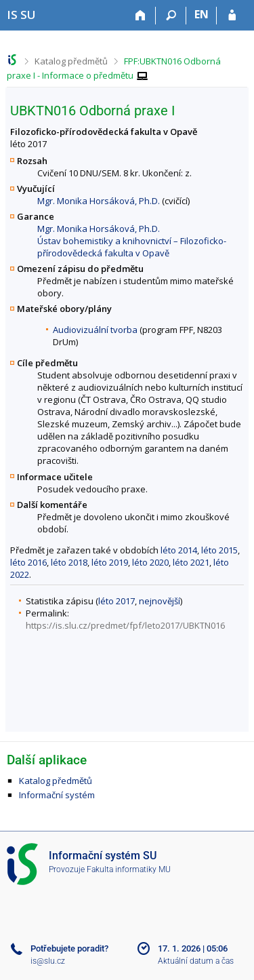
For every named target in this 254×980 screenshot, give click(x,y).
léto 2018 (69, 562)
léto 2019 (110, 562)
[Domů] (141, 16)
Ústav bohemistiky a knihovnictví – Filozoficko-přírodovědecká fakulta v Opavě (132, 247)
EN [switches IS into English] (202, 14)
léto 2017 (117, 601)
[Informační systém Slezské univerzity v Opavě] (21, 15)
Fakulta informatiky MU (129, 869)
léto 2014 (179, 550)
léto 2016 (28, 562)
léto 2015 (219, 550)
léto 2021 (191, 562)
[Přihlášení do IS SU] (232, 16)
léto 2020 (150, 562)
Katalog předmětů (71, 61)
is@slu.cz (48, 961)
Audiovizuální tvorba (95, 330)
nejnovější (160, 601)
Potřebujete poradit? (69, 948)
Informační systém (57, 795)
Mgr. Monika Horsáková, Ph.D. (99, 201)
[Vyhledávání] (171, 16)
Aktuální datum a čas (196, 961)
